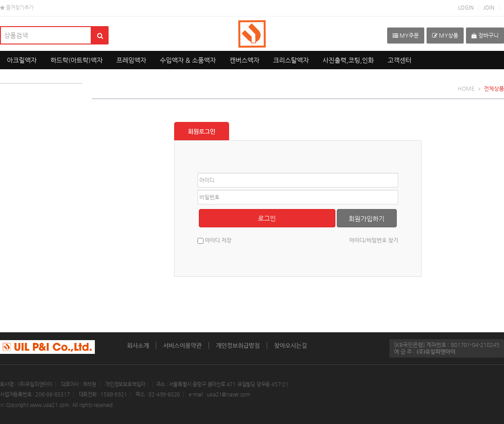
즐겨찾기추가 (17, 8)
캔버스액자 (244, 60)
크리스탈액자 (291, 60)
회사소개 (138, 345)
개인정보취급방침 (238, 345)
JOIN (489, 8)
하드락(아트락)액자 (77, 60)
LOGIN (466, 8)
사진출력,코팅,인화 (348, 60)
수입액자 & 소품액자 (188, 60)
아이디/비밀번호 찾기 (374, 240)
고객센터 (400, 60)
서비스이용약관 (182, 345)
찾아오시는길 (290, 345)
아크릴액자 (22, 60)
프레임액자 (131, 60)
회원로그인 (202, 131)
